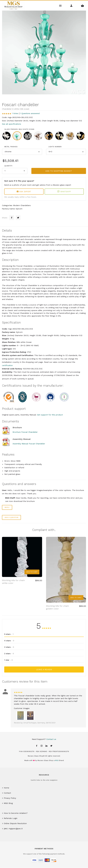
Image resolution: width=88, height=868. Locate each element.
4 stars (9, 641)
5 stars (9, 634)
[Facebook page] (37, 746)
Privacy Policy (10, 798)
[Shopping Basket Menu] (83, 5)
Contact (7, 793)
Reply (7, 507)
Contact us (51, 739)
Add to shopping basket (59, 171)
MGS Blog (8, 803)
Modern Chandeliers (22, 205)
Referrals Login (11, 818)
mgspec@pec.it (16, 829)
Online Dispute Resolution (15, 823)
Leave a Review (44, 669)
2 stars (9, 654)
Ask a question (11, 517)
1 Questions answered (30, 113)
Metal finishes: (11, 147)
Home (6, 788)
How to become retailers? (16, 813)
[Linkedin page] (46, 746)
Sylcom (19, 209)
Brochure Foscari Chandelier (25, 432)
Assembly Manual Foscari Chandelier (29, 444)
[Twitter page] (51, 746)
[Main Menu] (60, 5)
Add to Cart (32, 572)
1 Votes (15, 113)
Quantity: (9, 166)
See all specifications (12, 124)
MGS (57, 760)
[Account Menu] (71, 5)
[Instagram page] (42, 746)
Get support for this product (50, 415)
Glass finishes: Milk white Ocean (19, 129)
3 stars (9, 647)
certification (7, 365)
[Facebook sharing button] (12, 218)
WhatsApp (64, 192)
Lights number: (55, 147)
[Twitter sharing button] (18, 218)
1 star (8, 660)
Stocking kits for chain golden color (57, 607)
